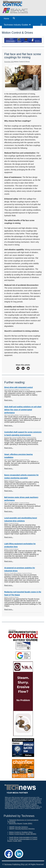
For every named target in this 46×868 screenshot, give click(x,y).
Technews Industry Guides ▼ (17, 25)
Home (6, 19)
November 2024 (9, 62)
